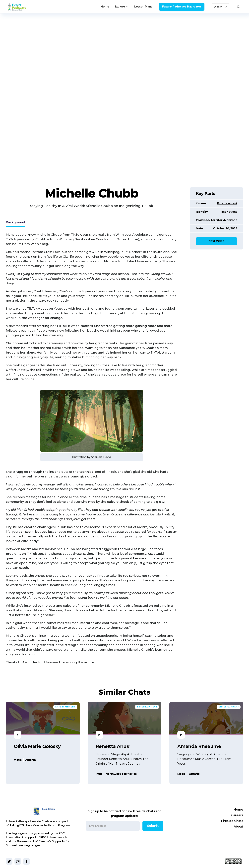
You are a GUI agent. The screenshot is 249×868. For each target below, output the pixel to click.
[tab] (15, 223)
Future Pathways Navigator (182, 7)
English (218, 7)
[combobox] (220, 7)
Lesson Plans (143, 7)
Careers (237, 815)
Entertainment (227, 203)
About (238, 827)
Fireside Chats (232, 821)
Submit (153, 826)
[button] (122, 7)
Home (105, 7)
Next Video (217, 241)
